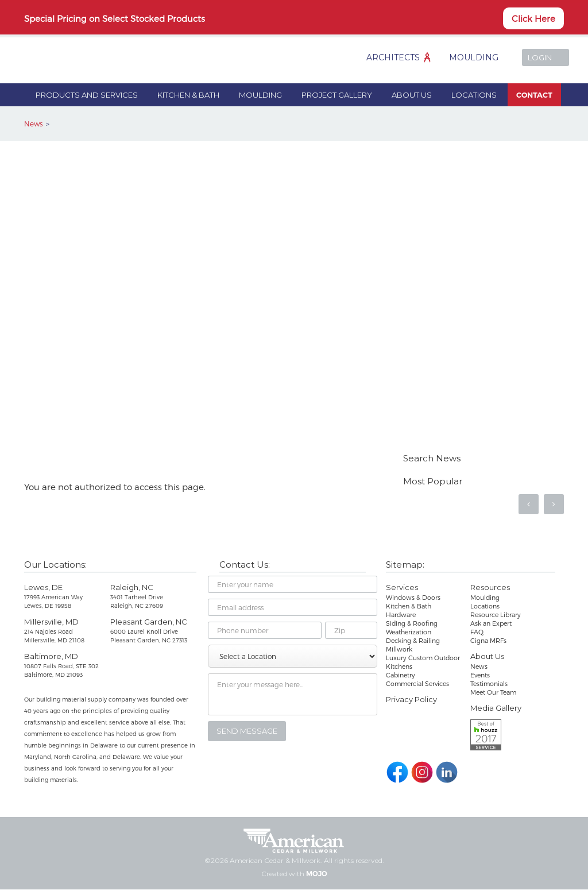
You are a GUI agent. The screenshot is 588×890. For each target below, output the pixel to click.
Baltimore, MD (51, 656)
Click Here (533, 18)
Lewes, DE (43, 587)
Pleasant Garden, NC (149, 622)
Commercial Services (417, 683)
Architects (393, 57)
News (33, 124)
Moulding (474, 57)
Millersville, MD (51, 622)
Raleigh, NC (132, 587)
